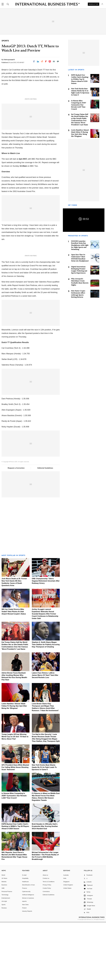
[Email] (54, 61)
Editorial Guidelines (45, 526)
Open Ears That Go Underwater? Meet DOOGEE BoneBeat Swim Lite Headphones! (80, 258)
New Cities (25, 962)
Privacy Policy (47, 943)
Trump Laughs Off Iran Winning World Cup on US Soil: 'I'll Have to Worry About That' (15, 794)
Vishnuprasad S (9, 60)
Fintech (24, 966)
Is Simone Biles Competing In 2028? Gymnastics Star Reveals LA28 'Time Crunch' (14, 853)
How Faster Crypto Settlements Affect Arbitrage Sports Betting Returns (78, 294)
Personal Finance (7, 949)
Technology (5, 953)
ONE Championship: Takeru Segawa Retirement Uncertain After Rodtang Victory (46, 639)
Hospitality (25, 936)
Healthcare (25, 939)
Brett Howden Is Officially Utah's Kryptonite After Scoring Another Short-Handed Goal (45, 884)
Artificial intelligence (28, 953)
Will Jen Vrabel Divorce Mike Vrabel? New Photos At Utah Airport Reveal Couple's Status (14, 669)
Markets (4, 939)
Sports (4, 962)
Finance (25, 946)
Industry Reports (27, 969)
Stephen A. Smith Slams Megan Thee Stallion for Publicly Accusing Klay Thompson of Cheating (46, 702)
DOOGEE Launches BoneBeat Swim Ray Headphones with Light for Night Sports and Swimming (80, 245)
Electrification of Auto (28, 943)
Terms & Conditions (49, 939)
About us (45, 933)
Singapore (66, 939)
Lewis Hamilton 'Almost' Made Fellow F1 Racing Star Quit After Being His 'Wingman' (14, 764)
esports (24, 959)
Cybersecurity (26, 949)
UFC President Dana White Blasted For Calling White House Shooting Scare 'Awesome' (15, 825)
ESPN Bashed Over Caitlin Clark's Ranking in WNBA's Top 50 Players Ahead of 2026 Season (15, 884)
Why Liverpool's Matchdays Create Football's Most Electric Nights (80, 282)
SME (3, 946)
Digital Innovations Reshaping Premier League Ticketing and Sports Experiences (79, 270)
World (3, 933)
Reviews (4, 966)
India (65, 936)
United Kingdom (68, 943)
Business (4, 943)
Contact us (46, 936)
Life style (4, 959)
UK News (4, 936)
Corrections (46, 949)
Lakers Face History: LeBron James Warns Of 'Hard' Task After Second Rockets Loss (45, 733)
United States (67, 946)
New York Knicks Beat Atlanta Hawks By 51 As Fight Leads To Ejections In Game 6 (44, 825)
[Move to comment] (58, 61)
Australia (66, 933)
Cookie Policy (47, 946)
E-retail (24, 933)
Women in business (28, 956)
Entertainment (6, 956)
